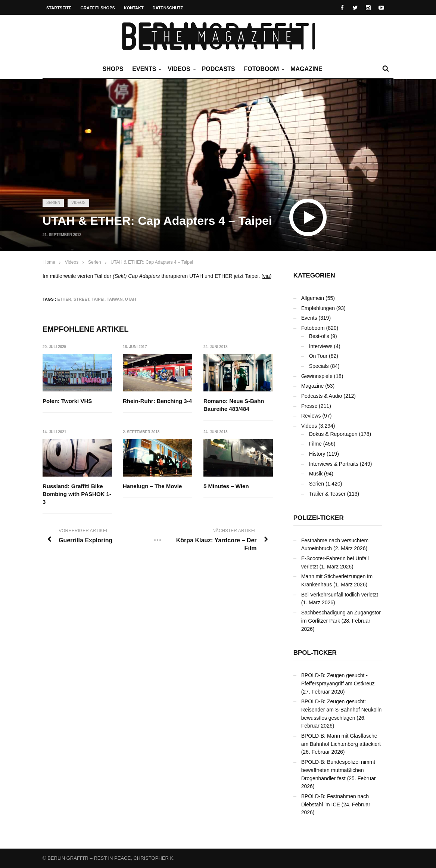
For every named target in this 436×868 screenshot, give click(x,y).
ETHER (64, 299)
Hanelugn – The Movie (153, 486)
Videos (181, 69)
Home (49, 262)
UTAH (131, 299)
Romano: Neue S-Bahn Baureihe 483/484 (234, 405)
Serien (53, 203)
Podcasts (219, 69)
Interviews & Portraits (334, 464)
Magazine (306, 69)
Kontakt (134, 8)
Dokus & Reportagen (333, 434)
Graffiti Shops (98, 8)
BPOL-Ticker (315, 653)
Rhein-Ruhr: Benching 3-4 (158, 401)
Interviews (321, 346)
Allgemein (313, 298)
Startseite (59, 8)
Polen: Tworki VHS (67, 401)
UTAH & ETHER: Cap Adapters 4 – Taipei (152, 262)
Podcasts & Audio (322, 396)
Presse (309, 406)
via (267, 276)
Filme (315, 444)
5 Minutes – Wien (226, 486)
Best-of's (319, 336)
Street (81, 299)
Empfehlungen (318, 308)
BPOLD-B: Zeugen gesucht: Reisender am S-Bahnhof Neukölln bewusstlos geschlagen (342, 709)
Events (146, 69)
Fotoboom (263, 69)
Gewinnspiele (317, 376)
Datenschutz (168, 8)
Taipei (98, 299)
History (317, 454)
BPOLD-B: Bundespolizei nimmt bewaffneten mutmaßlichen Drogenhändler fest (338, 770)
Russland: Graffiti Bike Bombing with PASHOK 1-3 (77, 494)
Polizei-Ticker (319, 518)
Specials (319, 366)
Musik (316, 474)
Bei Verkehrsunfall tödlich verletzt (340, 595)
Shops (113, 69)
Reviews (311, 416)
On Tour (318, 356)
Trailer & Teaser (327, 494)
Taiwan (115, 299)
